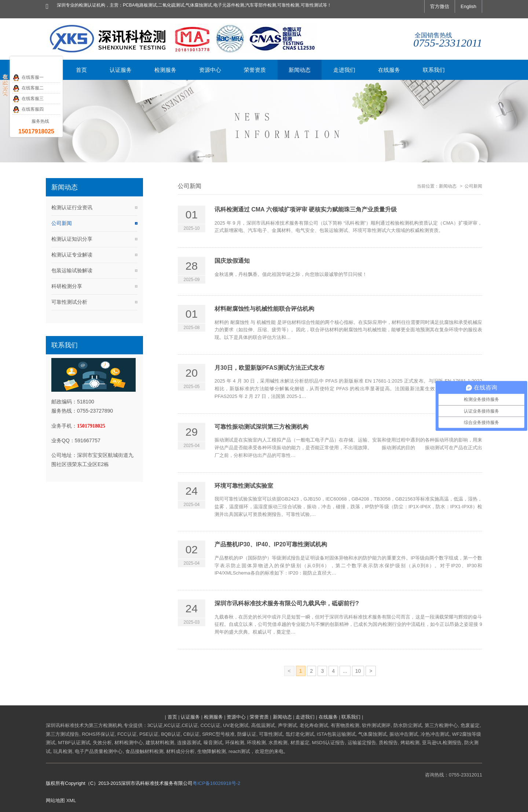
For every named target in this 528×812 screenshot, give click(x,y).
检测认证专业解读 (72, 255)
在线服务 (328, 717)
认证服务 (190, 717)
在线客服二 (28, 88)
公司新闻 (62, 223)
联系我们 (351, 717)
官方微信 (440, 6)
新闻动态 (448, 186)
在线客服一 (28, 78)
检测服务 (213, 717)
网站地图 (55, 800)
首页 (172, 717)
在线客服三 (28, 99)
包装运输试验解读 (72, 270)
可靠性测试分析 (69, 302)
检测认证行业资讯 (72, 207)
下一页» (371, 672)
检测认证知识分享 (72, 239)
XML (71, 800)
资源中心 (236, 717)
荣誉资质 (259, 717)
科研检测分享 (67, 286)
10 (358, 671)
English (468, 6)
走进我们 (305, 717)
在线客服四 (28, 110)
